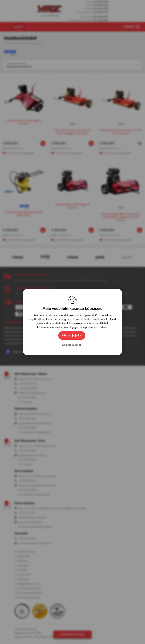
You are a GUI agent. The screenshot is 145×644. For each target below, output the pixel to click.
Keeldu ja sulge (72, 345)
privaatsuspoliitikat (96, 327)
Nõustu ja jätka (72, 335)
